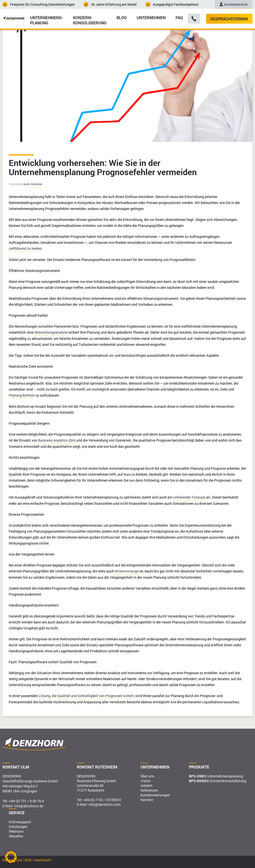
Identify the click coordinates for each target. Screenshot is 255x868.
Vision (145, 781)
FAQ (179, 18)
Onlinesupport (20, 822)
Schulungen (18, 827)
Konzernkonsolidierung (218, 781)
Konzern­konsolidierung (90, 20)
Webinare (16, 831)
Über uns (147, 776)
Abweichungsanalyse (51, 332)
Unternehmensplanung (216, 776)
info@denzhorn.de (29, 806)
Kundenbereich (234, 4)
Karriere (147, 800)
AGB (28, 860)
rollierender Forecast (189, 497)
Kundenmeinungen (155, 795)
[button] (11, 857)
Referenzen (149, 790)
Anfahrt (146, 786)
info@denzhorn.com (105, 804)
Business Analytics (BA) (57, 440)
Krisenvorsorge (127, 571)
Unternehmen (151, 18)
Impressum (42, 860)
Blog (122, 18)
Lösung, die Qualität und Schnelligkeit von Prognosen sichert (86, 696)
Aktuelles (16, 836)
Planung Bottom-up (24, 395)
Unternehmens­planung (47, 20)
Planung (36, 184)
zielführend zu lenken (25, 248)
